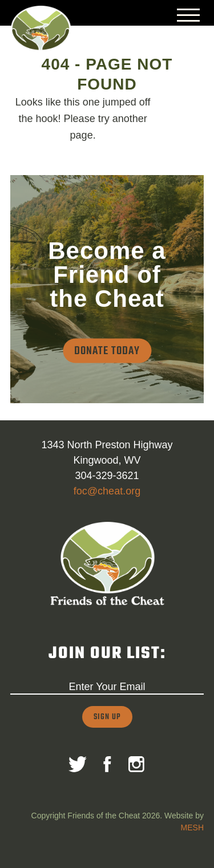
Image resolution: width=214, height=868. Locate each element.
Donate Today (107, 351)
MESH (192, 828)
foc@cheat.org (107, 491)
